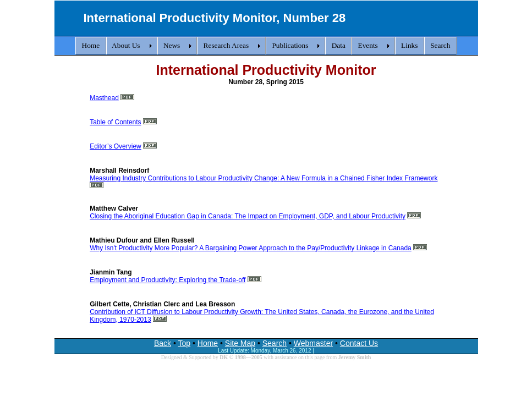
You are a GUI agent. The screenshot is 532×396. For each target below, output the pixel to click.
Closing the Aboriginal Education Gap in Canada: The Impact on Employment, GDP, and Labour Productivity (248, 216)
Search (275, 343)
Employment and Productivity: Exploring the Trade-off (168, 280)
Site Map (240, 343)
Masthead (104, 98)
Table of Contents (115, 122)
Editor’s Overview (116, 146)
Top (185, 343)
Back (163, 343)
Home (208, 343)
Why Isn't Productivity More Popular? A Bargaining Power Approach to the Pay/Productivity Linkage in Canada (251, 248)
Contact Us (359, 343)
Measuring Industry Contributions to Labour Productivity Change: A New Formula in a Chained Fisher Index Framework (264, 178)
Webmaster (313, 343)
